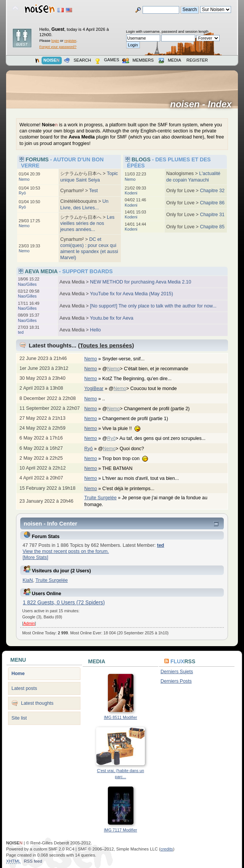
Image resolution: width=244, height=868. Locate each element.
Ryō (22, 193)
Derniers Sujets (177, 672)
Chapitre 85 (212, 227)
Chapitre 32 (212, 191)
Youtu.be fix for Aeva (112, 318)
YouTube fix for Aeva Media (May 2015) (132, 294)
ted (21, 332)
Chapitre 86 (212, 203)
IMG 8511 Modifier (120, 717)
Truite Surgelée (100, 498)
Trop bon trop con (129, 459)
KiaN (28, 580)
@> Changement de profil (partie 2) (150, 409)
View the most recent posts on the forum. (66, 551)
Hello (95, 330)
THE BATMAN (121, 468)
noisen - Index (203, 104)
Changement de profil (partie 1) (139, 419)
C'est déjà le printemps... (132, 489)
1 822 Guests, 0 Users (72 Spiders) (64, 603)
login (55, 41)
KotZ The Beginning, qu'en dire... (141, 379)
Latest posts (24, 688)
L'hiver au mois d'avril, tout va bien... (144, 478)
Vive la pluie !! (125, 428)
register (70, 41)
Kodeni (131, 193)
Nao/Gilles (27, 284)
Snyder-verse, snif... (127, 359)
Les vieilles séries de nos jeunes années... (87, 223)
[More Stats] (35, 557)
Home (18, 674)
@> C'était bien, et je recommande (149, 369)
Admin (29, 623)
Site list (19, 718)
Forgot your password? (58, 47)
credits (167, 849)
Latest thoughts (37, 703)
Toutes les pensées (106, 345)
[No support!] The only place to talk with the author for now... (153, 306)
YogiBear (94, 389)
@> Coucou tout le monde (147, 389)
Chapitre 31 (212, 215)
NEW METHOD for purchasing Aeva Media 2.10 (140, 282)
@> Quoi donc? (125, 449)
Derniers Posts (176, 681)
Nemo (24, 179)
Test (94, 191)
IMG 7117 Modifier (120, 830)
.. (107, 399)
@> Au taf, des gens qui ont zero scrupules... (158, 438)
